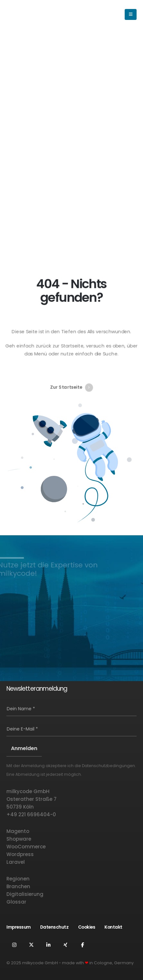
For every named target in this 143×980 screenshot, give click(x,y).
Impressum (19, 927)
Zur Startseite (71, 382)
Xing (65, 945)
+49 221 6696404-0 (31, 814)
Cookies (87, 927)
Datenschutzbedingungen (108, 766)
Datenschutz (54, 927)
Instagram (14, 945)
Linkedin (48, 945)
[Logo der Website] (34, 14)
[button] (97, 14)
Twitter (31, 945)
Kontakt (113, 927)
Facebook (82, 945)
